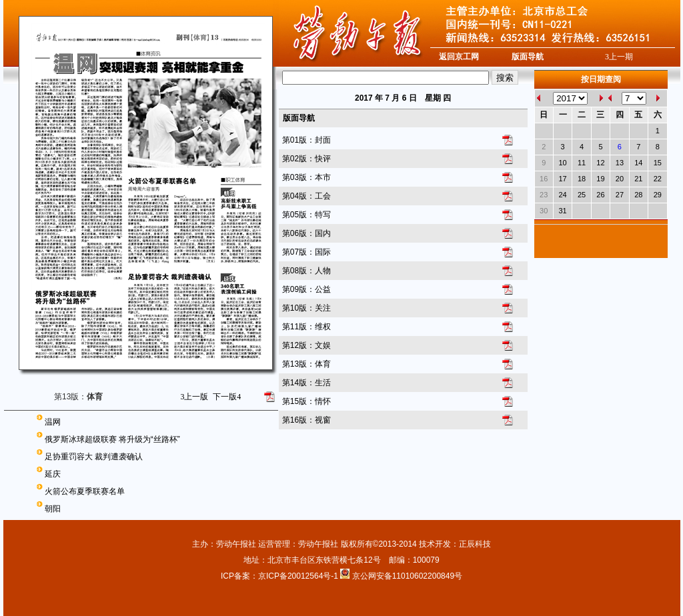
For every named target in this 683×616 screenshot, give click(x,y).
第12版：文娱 (306, 345)
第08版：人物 (306, 271)
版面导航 (528, 57)
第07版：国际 (306, 252)
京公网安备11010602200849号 (407, 576)
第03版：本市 (306, 177)
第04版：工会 (306, 196)
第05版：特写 (306, 215)
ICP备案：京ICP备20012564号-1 (280, 576)
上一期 (619, 57)
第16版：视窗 (306, 420)
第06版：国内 (306, 233)
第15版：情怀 (306, 401)
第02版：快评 (306, 159)
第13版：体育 (306, 364)
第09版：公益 (306, 289)
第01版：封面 (306, 140)
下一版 (227, 397)
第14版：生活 (306, 383)
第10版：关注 (306, 308)
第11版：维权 (306, 327)
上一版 (194, 397)
